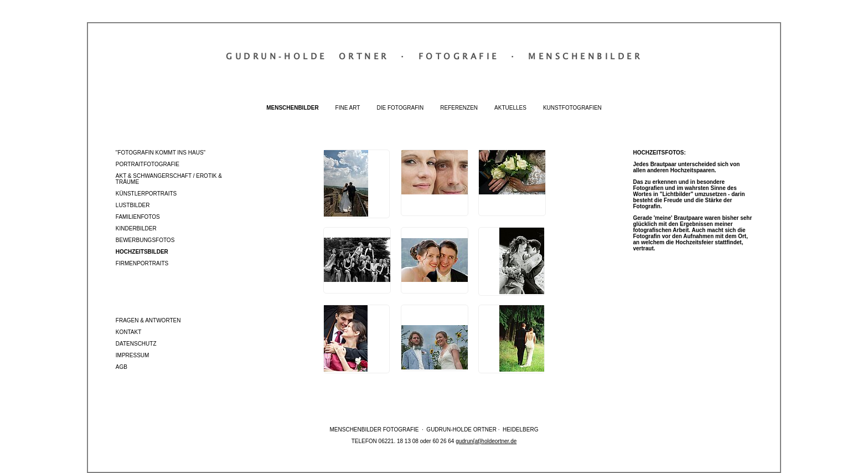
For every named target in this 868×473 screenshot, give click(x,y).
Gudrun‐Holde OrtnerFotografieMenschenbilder (434, 56)
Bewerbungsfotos (145, 240)
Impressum (133, 355)
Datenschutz (136, 344)
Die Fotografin (400, 108)
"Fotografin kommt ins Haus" (161, 153)
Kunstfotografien (572, 108)
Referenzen (459, 108)
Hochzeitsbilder (142, 252)
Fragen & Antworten (148, 320)
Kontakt (128, 332)
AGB (122, 367)
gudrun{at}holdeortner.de (486, 441)
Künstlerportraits (146, 194)
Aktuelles (510, 108)
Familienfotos (138, 217)
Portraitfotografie (148, 164)
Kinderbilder (136, 228)
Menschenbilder (292, 108)
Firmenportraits (142, 263)
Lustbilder (133, 205)
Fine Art (348, 108)
